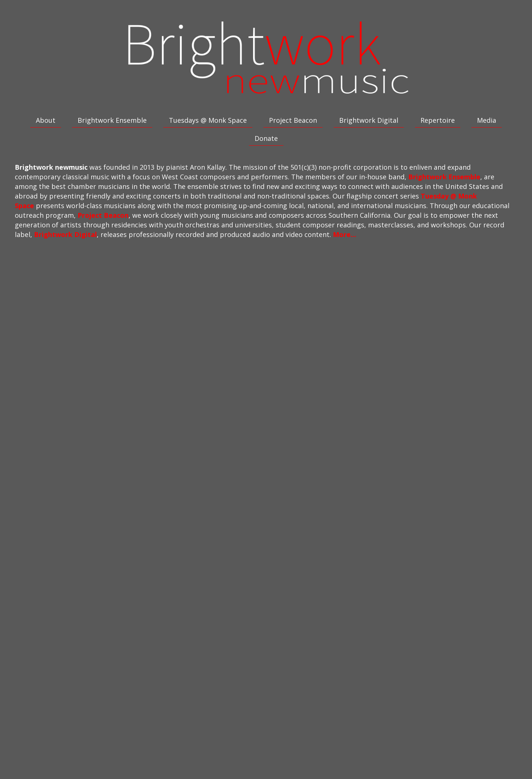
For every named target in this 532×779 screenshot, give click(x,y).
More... (345, 234)
